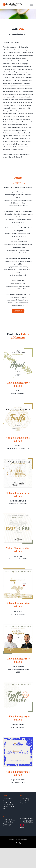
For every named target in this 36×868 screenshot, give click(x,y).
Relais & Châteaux (9, 820)
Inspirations (24, 803)
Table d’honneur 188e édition (18, 439)
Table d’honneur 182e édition (18, 773)
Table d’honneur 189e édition (18, 384)
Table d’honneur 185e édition (18, 605)
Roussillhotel (24, 801)
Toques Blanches (9, 826)
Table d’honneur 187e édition (18, 494)
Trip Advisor (7, 824)
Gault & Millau (8, 822)
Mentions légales (23, 839)
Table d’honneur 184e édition (18, 660)
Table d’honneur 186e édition (18, 550)
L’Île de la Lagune (26, 799)
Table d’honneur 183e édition (18, 718)
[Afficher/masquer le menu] (32, 5)
